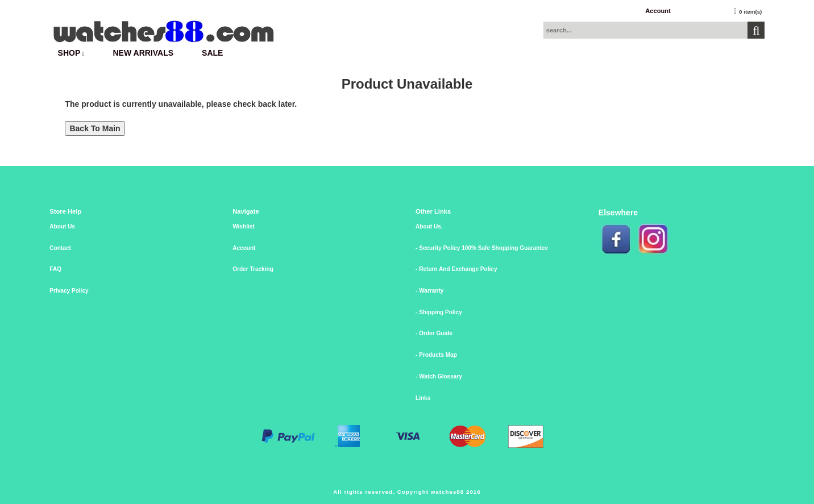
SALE (212, 53)
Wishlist (244, 226)
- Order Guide (434, 333)
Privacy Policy (69, 291)
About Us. (429, 226)
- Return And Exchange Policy (456, 269)
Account (658, 11)
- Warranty (429, 291)
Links (423, 398)
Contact (60, 248)
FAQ (55, 269)
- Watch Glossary (439, 376)
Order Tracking (253, 269)
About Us (62, 226)
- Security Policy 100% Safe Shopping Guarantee (482, 248)
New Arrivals (144, 53)
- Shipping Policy (439, 312)
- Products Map (436, 355)
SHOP (71, 53)
